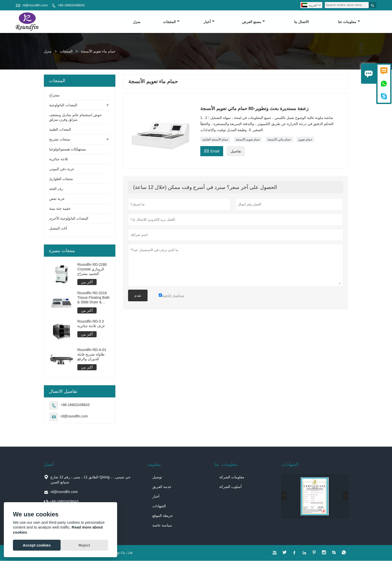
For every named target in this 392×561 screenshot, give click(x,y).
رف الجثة (56, 189)
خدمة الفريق (162, 487)
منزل (137, 22)
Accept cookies (37, 545)
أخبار (209, 22)
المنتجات (171, 22)
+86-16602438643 (71, 5)
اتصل (49, 465)
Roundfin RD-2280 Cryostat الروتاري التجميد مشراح (92, 269)
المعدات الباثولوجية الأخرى (69, 219)
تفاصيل (236, 151)
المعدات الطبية (60, 130)
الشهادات (159, 506)
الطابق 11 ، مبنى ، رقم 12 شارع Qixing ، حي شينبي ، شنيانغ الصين (91, 480)
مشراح (54, 95)
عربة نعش (57, 199)
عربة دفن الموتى (62, 169)
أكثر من (87, 282)
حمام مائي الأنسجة (279, 139)
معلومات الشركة (232, 477)
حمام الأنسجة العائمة (215, 139)
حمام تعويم (305, 139)
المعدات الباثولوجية (63, 105)
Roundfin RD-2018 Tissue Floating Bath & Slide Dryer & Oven (93, 298)
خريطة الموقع (163, 516)
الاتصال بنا (301, 22)
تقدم (138, 295)
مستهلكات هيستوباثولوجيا (68, 149)
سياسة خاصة (162, 525)
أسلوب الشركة (230, 487)
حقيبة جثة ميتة (60, 209)
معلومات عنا (349, 22)
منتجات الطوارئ (61, 179)
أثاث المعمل (58, 229)
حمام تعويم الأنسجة (248, 139)
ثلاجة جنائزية (59, 159)
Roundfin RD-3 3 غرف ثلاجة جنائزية (91, 324)
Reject (84, 545)
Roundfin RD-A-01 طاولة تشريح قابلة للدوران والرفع (92, 355)
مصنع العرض (254, 22)
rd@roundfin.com (35, 5)
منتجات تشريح (60, 139)
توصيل (157, 477)
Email (212, 151)
